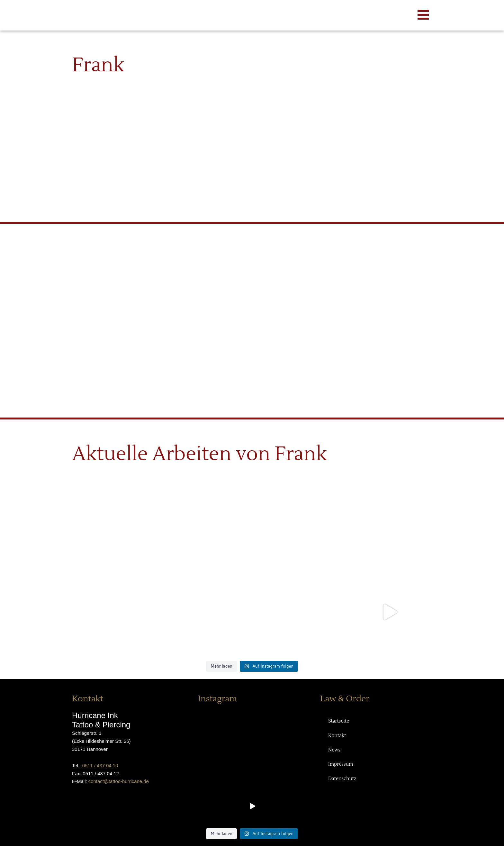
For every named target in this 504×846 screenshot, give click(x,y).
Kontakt (337, 736)
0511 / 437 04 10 (100, 765)
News (334, 750)
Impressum (341, 765)
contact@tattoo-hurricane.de (119, 781)
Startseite (339, 721)
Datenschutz (342, 779)
